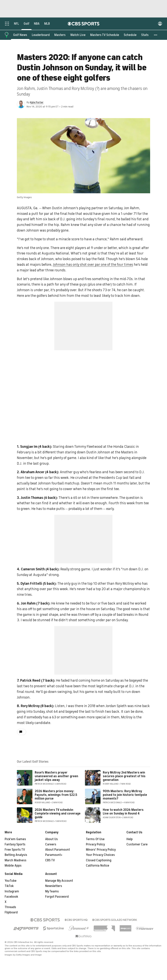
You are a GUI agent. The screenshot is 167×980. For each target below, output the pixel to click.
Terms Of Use (95, 839)
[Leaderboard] (41, 35)
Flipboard (11, 913)
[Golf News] (20, 35)
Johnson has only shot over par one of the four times (93, 265)
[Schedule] (130, 35)
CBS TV (50, 861)
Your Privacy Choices (100, 855)
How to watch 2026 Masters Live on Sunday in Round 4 (123, 812)
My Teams (52, 892)
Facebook (11, 897)
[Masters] (60, 35)
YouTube (11, 881)
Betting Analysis (16, 855)
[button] (156, 35)
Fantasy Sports (15, 845)
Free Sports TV (15, 850)
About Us (51, 839)
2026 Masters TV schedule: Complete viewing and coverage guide (58, 814)
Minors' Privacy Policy (101, 850)
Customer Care (137, 845)
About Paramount (58, 850)
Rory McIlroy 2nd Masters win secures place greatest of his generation (124, 776)
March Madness (16, 861)
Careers (51, 845)
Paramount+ (54, 855)
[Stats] (145, 35)
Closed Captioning (99, 861)
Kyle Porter (37, 102)
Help (130, 839)
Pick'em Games (15, 839)
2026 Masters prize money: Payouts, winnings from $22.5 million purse (56, 795)
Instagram (12, 892)
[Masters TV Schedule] (105, 35)
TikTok (9, 886)
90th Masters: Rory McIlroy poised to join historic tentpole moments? (125, 795)
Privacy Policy (95, 845)
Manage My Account (59, 881)
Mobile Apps (13, 866)
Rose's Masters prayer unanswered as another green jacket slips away (56, 776)
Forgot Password (57, 897)
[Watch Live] (78, 35)
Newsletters (54, 886)
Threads (10, 907)
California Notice (98, 866)
